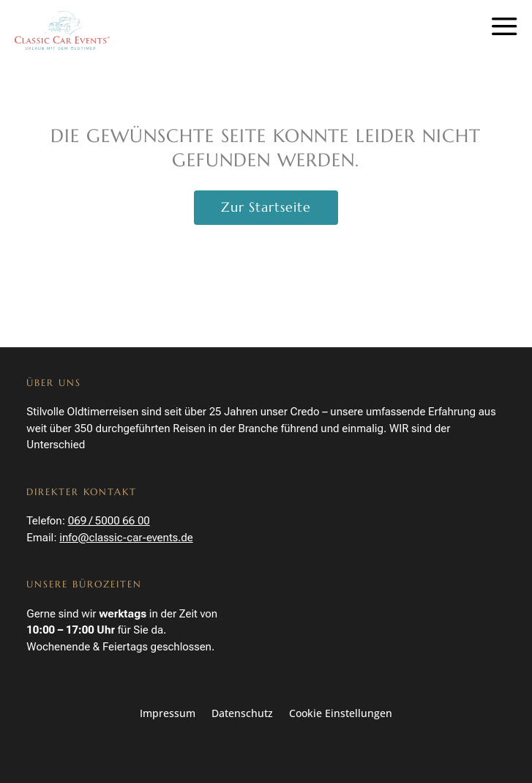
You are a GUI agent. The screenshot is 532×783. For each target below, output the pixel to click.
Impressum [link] (168, 714)
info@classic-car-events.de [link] (126, 538)
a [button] (505, 27)
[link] (62, 30)
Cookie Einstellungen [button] (341, 714)
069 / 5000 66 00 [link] (109, 521)
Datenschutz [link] (242, 714)
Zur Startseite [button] (266, 207)
